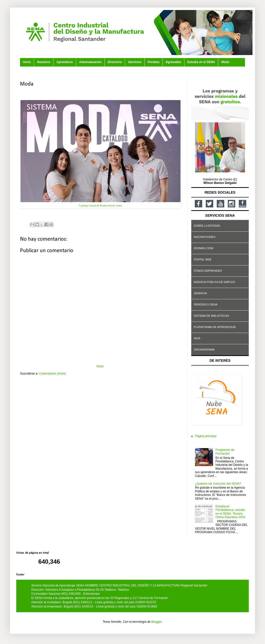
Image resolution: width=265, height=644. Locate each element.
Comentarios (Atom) (52, 374)
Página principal (206, 436)
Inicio (27, 62)
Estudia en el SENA (201, 62)
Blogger (156, 622)
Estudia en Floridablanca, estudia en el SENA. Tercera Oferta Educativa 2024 (230, 512)
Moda (225, 62)
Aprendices (65, 62)
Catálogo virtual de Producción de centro (100, 206)
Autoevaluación (90, 62)
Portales (154, 62)
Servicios (135, 62)
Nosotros (44, 62)
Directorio (115, 62)
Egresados (173, 62)
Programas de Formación (225, 452)
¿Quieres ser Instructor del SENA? (218, 484)
